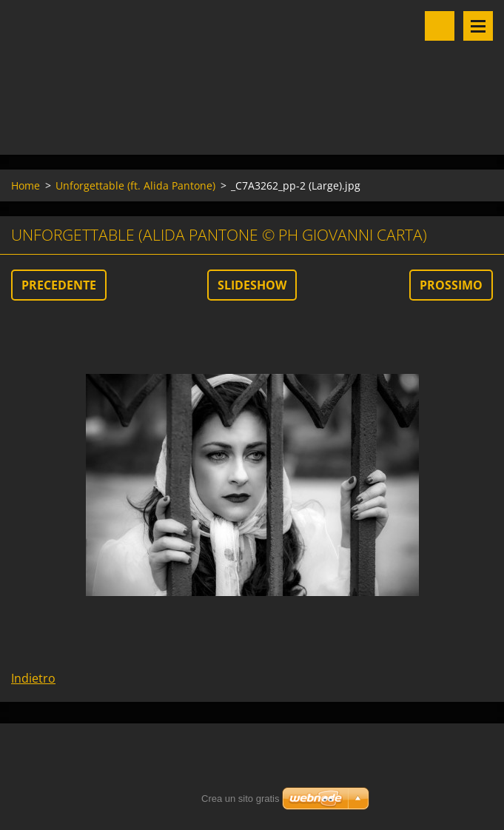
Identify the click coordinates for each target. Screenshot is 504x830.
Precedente (59, 285)
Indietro (33, 678)
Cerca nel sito (440, 26)
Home (26, 185)
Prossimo (451, 285)
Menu (478, 26)
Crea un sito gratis (241, 799)
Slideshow (252, 285)
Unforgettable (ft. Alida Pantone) (135, 185)
